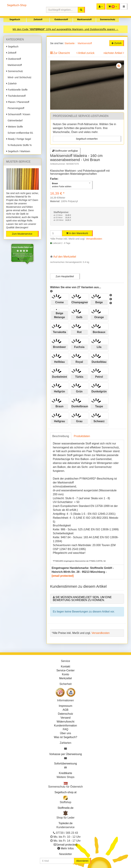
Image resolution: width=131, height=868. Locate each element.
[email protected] (63, 576)
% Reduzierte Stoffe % (19, 145)
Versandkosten (94, 239)
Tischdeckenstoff (16, 96)
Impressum (65, 706)
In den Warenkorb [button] (77, 233)
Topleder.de (66, 823)
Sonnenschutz (108, 19)
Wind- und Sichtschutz (19, 77)
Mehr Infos (67, 848)
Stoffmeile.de (65, 808)
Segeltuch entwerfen (87, 139)
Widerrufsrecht (65, 722)
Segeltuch (15, 19)
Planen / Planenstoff (18, 102)
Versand (66, 718)
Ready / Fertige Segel (19, 139)
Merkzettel (65, 678)
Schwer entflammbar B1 (20, 133)
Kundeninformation (65, 726)
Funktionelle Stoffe (17, 90)
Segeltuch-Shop (17, 5)
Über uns (66, 733)
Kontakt (65, 666)
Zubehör (12, 84)
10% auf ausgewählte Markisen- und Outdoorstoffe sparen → (82, 29)
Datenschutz (66, 714)
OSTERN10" (38, 29)
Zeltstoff (38, 19)
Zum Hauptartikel (65, 276)
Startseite (70, 43)
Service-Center (66, 670)
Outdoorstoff (61, 19)
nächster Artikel (113, 53)
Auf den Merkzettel (65, 257)
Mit (15, 29)
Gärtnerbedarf (14, 120)
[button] (124, 7)
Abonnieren (82, 861)
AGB (65, 710)
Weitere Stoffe (15, 127)
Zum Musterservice (22, 234)
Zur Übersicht (62, 53)
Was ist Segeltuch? (65, 737)
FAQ (65, 729)
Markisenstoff (84, 19)
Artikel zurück (86, 53)
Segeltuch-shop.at (66, 792)
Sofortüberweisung (65, 764)
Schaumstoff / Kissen (18, 114)
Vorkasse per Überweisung (65, 754)
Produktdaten (82, 436)
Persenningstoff (15, 108)
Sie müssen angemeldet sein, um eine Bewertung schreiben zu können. (82, 599)
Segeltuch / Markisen (18, 151)
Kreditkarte (65, 773)
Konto (65, 674)
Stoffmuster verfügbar (65, 151)
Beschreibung (61, 436)
